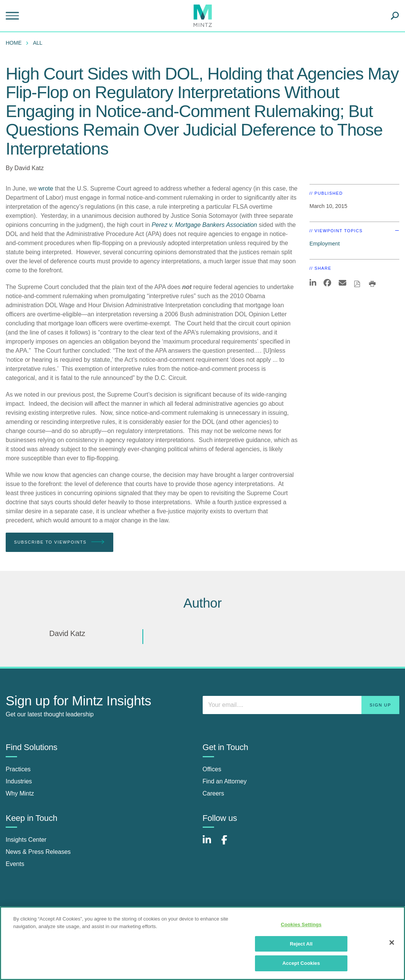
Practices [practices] (18, 769)
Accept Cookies (301, 963)
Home (14, 43)
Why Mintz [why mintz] (20, 793)
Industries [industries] (19, 781)
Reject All (301, 944)
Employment (325, 244)
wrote (46, 188)
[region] (202, 943)
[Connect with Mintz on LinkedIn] (210, 844)
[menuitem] (16, 43)
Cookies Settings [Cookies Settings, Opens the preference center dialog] (301, 925)
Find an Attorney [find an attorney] (225, 781)
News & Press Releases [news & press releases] (38, 852)
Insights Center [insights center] (26, 840)
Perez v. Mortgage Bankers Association (204, 225)
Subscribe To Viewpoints (59, 542)
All (38, 43)
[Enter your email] (301, 705)
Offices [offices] (212, 769)
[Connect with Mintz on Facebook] (229, 844)
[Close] (392, 942)
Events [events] (15, 864)
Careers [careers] (213, 793)
